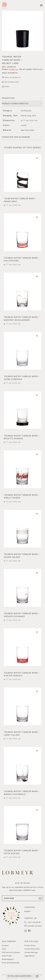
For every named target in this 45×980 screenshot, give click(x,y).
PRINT (7, 87)
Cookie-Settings (31, 952)
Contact (5, 946)
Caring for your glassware (16, 137)
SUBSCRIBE (22, 898)
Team (4, 949)
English (27, 911)
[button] (22, 31)
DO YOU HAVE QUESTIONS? (20, 976)
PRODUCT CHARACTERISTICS (15, 104)
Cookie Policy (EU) (32, 949)
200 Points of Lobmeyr (11, 952)
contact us (13, 69)
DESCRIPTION (8, 98)
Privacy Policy (30, 946)
